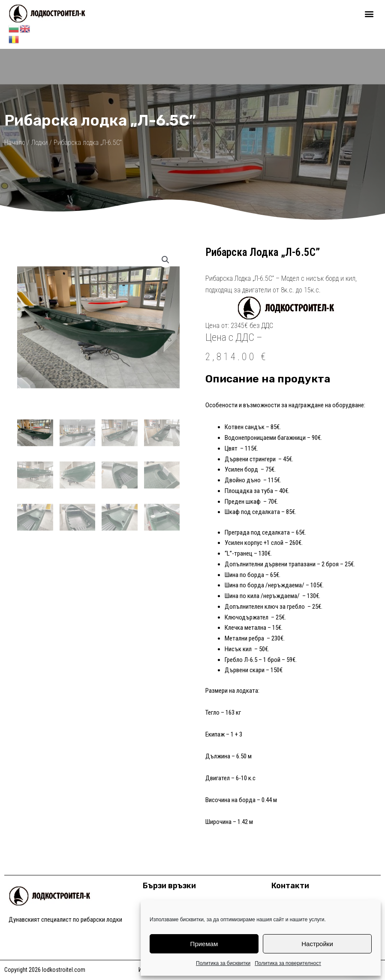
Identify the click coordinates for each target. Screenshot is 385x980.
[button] (369, 14)
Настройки (317, 944)
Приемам (204, 944)
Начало (15, 142)
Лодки (39, 142)
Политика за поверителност (288, 963)
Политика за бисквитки (223, 963)
